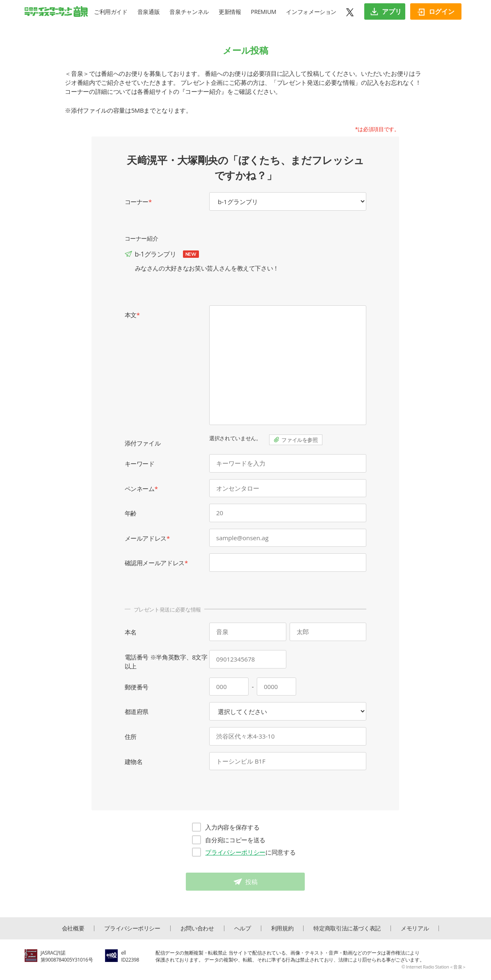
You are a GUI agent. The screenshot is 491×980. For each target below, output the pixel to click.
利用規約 (282, 928)
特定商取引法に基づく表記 (347, 928)
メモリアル (415, 928)
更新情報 (230, 12)
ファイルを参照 (300, 440)
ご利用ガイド (111, 12)
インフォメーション (311, 12)
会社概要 (73, 928)
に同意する (244, 852)
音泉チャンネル (189, 12)
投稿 (251, 882)
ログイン (436, 11)
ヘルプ (243, 928)
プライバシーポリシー (235, 852)
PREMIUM (264, 12)
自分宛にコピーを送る (229, 840)
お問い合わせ (197, 928)
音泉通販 (149, 12)
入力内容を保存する (226, 827)
